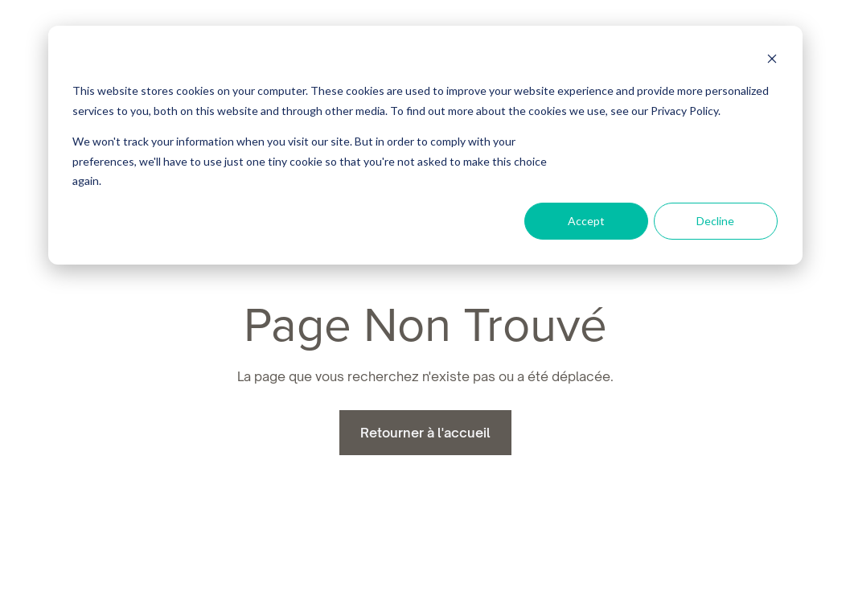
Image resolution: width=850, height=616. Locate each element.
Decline (715, 221)
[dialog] (425, 145)
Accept (586, 221)
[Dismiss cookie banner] (772, 61)
